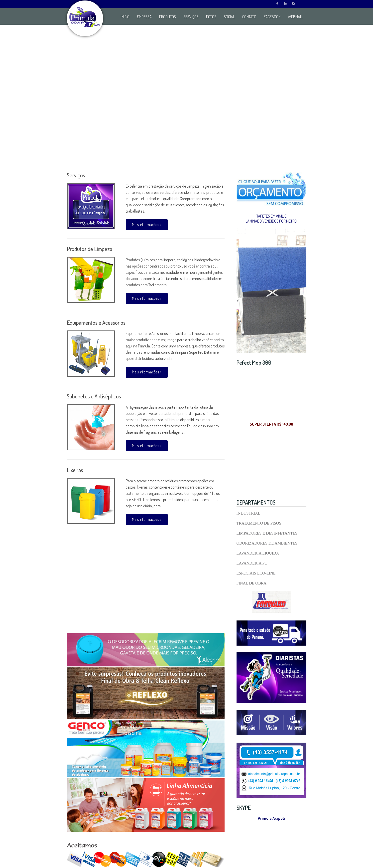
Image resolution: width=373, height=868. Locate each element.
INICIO (125, 17)
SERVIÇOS (191, 17)
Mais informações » (147, 225)
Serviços (76, 175)
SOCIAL (229, 17)
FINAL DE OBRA (251, 583)
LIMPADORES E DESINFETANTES (267, 533)
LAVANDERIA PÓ (252, 563)
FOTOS (211, 17)
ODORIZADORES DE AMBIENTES (267, 543)
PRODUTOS (168, 17)
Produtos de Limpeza (90, 249)
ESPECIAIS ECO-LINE (256, 573)
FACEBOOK (272, 17)
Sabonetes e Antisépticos (94, 396)
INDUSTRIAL (249, 513)
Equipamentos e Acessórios (96, 322)
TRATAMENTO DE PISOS (259, 523)
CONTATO (249, 17)
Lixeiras (75, 470)
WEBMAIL (295, 17)
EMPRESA (144, 17)
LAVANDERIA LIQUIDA (258, 553)
